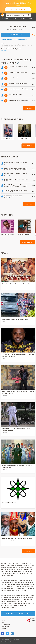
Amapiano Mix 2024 (8, 234)
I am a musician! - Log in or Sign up (18, 614)
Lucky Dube (23, 139)
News (3, 622)
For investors (5, 626)
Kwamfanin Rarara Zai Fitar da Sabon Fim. (16, 284)
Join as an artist (6, 624)
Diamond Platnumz (8, 139)
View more (4, 51)
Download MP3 (15, 35)
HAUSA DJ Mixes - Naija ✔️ (15, 29)
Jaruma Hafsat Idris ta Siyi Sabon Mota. (15, 319)
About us (4, 628)
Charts (14, 19)
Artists (22, 19)
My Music (5, 19)
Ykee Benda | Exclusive (25, 234)
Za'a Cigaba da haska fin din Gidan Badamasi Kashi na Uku (17, 467)
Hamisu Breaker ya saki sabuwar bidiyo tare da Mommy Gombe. (18, 392)
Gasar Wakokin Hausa (9, 503)
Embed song (22, 40)
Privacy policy (14, 642)
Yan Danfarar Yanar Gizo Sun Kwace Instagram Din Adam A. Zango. (18, 355)
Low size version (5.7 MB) (9, 40)
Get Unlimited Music (18, 9)
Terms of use (4, 642)
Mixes (31, 19)
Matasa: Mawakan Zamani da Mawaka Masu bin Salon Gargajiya (17, 539)
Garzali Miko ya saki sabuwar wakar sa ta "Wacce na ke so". (16, 429)
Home (3, 620)
